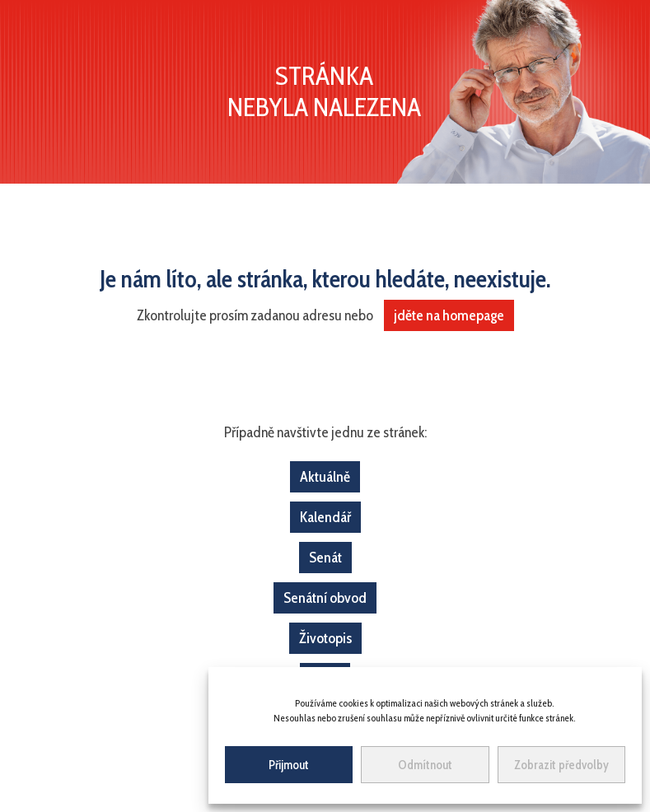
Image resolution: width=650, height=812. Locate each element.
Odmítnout (425, 765)
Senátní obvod (325, 598)
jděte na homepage (449, 315)
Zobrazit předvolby (561, 765)
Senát (325, 558)
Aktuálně (325, 477)
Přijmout (289, 765)
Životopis (325, 638)
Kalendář (325, 517)
